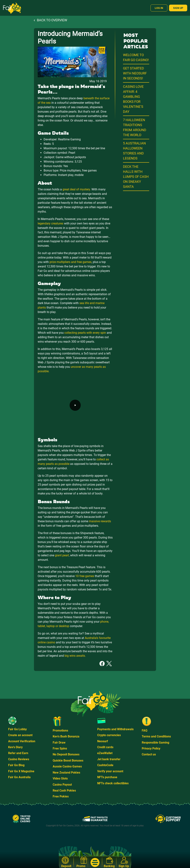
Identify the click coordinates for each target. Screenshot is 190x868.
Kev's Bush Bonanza (66, 736)
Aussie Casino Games (67, 766)
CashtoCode (105, 765)
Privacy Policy (151, 748)
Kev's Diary (15, 747)
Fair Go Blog (16, 765)
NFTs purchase (107, 777)
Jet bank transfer (109, 759)
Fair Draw (59, 743)
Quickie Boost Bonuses (68, 760)
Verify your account (110, 771)
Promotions (60, 730)
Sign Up (178, 8)
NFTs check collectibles (113, 783)
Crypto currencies (109, 735)
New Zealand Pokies (66, 773)
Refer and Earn (18, 753)
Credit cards (105, 747)
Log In (159, 8)
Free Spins (60, 748)
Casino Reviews (19, 759)
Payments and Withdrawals (115, 729)
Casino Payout (62, 785)
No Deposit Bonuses (66, 754)
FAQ (145, 730)
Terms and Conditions (156, 736)
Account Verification (22, 741)
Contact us (149, 754)
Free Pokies (61, 796)
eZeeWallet (105, 753)
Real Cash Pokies (64, 790)
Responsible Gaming (155, 743)
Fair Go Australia (19, 777)
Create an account (20, 735)
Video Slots (60, 778)
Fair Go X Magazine (21, 771)
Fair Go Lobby (17, 729)
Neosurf (103, 741)
